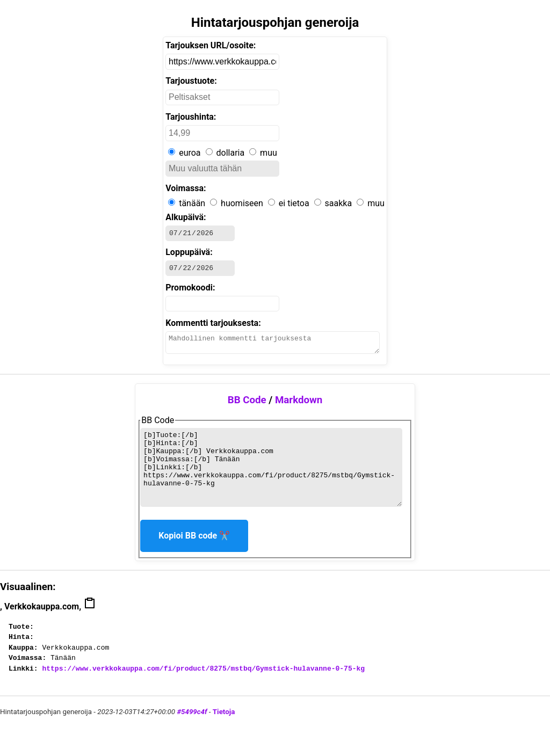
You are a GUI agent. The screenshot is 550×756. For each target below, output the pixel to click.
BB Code (247, 406)
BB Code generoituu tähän (271, 481)
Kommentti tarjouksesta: (213, 326)
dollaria (231, 153)
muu (269, 153)
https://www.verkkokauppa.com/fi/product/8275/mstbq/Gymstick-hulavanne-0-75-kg (203, 689)
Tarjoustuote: (191, 81)
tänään (192, 203)
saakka (339, 203)
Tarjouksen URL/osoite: (211, 45)
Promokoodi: (190, 291)
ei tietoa (294, 203)
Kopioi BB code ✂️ (194, 557)
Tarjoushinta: (191, 117)
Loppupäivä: (189, 254)
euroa (190, 153)
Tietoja (224, 733)
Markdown (299, 406)
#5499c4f (192, 733)
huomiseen (242, 203)
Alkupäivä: (186, 217)
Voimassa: (186, 188)
